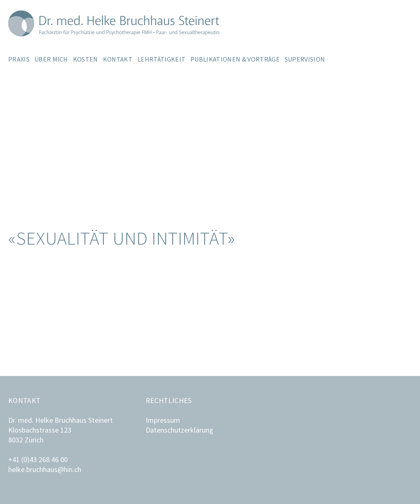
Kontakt (118, 59)
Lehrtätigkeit (161, 59)
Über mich (51, 59)
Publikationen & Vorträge (235, 59)
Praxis (19, 59)
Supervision (305, 59)
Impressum (163, 420)
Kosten (86, 59)
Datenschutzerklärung (179, 430)
